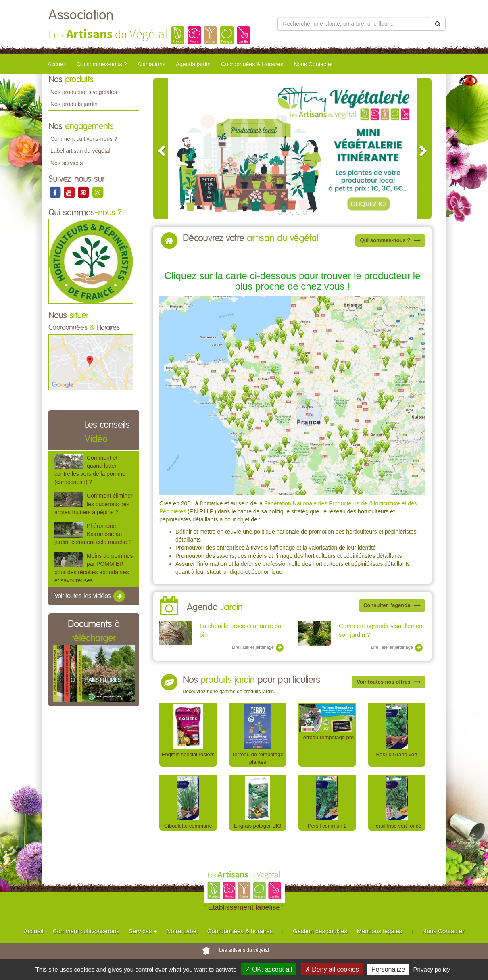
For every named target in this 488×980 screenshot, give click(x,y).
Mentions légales (380, 931)
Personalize (388, 969)
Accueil (57, 64)
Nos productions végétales (84, 92)
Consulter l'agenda (392, 605)
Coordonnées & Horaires (252, 64)
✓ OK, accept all (268, 969)
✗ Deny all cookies (332, 969)
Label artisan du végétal (80, 151)
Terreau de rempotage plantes (258, 758)
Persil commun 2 (327, 826)
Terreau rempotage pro (327, 737)
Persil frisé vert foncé (397, 826)
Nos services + (69, 163)
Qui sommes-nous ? (101, 64)
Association (81, 15)
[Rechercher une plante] (354, 24)
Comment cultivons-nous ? (84, 139)
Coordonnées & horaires (240, 931)
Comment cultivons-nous (86, 931)
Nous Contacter (313, 64)
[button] (161, 148)
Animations (151, 64)
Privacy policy (432, 969)
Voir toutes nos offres (389, 682)
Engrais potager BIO (258, 826)
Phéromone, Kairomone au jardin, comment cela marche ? (93, 534)
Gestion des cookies (320, 931)
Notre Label (182, 931)
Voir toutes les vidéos (90, 596)
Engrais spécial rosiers (188, 754)
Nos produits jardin (74, 104)
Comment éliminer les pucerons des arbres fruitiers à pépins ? (94, 504)
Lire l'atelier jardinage (258, 648)
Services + (143, 931)
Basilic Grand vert (397, 754)
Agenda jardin (193, 64)
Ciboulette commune (188, 826)
